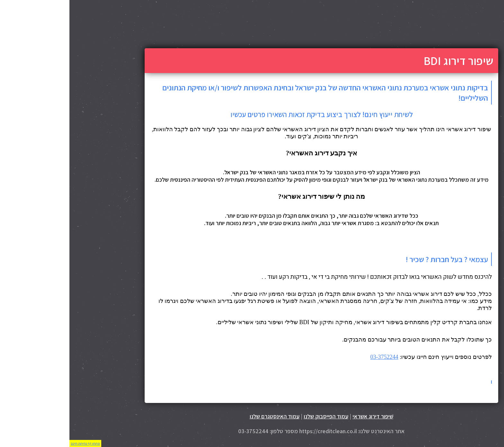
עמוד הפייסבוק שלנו (257, 416)
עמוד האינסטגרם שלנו (205, 416)
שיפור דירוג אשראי (304, 416)
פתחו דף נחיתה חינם (16, 443)
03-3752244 (315, 357)
